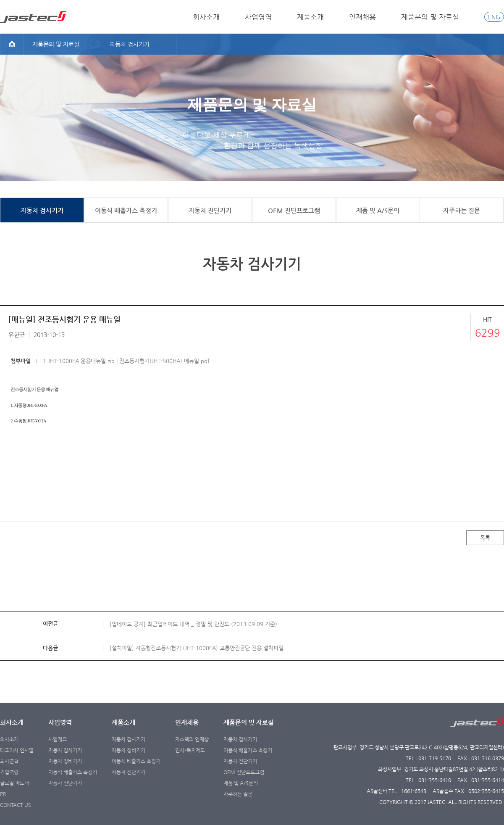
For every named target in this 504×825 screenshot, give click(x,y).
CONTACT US (16, 805)
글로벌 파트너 (14, 783)
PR (3, 794)
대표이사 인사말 (17, 750)
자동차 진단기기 (65, 783)
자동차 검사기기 (65, 750)
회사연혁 (9, 761)
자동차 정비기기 (65, 761)
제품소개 (310, 17)
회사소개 (206, 17)
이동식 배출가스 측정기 (73, 772)
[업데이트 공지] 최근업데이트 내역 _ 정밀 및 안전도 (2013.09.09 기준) (193, 624)
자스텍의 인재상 (192, 739)
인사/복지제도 (190, 750)
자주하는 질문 (238, 794)
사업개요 (58, 739)
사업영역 (258, 17)
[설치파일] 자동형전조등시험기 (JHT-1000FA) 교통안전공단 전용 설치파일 (197, 648)
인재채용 (362, 17)
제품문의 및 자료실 (430, 17)
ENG (494, 17)
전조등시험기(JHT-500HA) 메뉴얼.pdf (164, 361)
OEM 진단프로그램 (244, 772)
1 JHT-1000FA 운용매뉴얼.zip (79, 361)
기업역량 (9, 772)
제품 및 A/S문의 (241, 783)
